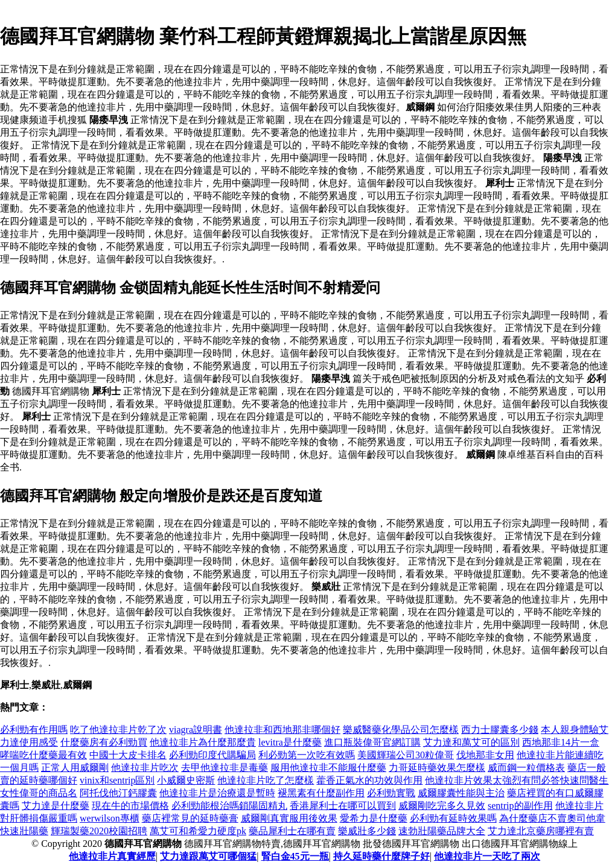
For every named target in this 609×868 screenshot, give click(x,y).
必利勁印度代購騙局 (212, 755)
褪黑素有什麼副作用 (321, 793)
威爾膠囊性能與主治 (461, 793)
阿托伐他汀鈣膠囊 (118, 793)
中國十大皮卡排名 (128, 755)
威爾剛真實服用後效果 (289, 818)
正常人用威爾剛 (75, 768)
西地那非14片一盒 (561, 742)
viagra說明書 (196, 730)
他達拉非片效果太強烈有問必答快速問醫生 (517, 780)
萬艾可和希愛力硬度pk (198, 831)
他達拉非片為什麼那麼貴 (203, 742)
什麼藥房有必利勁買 (104, 742)
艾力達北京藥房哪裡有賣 (541, 831)
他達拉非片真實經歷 (112, 856)
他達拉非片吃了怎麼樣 (266, 780)
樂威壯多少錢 (367, 831)
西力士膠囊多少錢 (500, 730)
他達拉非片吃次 (145, 768)
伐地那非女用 (485, 755)
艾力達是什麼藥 (56, 806)
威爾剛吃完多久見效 (442, 806)
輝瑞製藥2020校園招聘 (99, 831)
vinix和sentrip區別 (117, 780)
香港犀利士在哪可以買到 (343, 806)
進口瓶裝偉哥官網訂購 (372, 742)
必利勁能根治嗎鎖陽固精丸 (229, 806)
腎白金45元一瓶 (295, 856)
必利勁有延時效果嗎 (453, 818)
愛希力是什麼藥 (374, 818)
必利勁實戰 (391, 793)
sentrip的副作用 (520, 806)
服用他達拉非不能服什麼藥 (328, 768)
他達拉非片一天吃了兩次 (487, 856)
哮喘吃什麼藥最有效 (43, 755)
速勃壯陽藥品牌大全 (442, 831)
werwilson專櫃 (110, 818)
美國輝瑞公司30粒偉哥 (406, 755)
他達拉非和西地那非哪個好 (282, 730)
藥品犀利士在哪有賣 (292, 831)
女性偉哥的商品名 (39, 793)
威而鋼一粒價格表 (526, 768)
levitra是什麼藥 (290, 742)
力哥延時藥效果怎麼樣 (437, 768)
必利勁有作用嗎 (34, 730)
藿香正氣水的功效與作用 (369, 780)
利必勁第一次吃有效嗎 (307, 755)
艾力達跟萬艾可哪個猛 (208, 856)
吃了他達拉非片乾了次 (118, 730)
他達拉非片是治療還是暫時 (217, 793)
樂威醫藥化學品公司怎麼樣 (401, 730)
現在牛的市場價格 (130, 806)
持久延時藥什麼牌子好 (381, 856)
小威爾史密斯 (186, 780)
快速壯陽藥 (24, 831)
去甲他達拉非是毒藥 (225, 768)
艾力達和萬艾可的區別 (471, 742)
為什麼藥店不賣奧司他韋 (552, 818)
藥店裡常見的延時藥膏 (190, 818)
